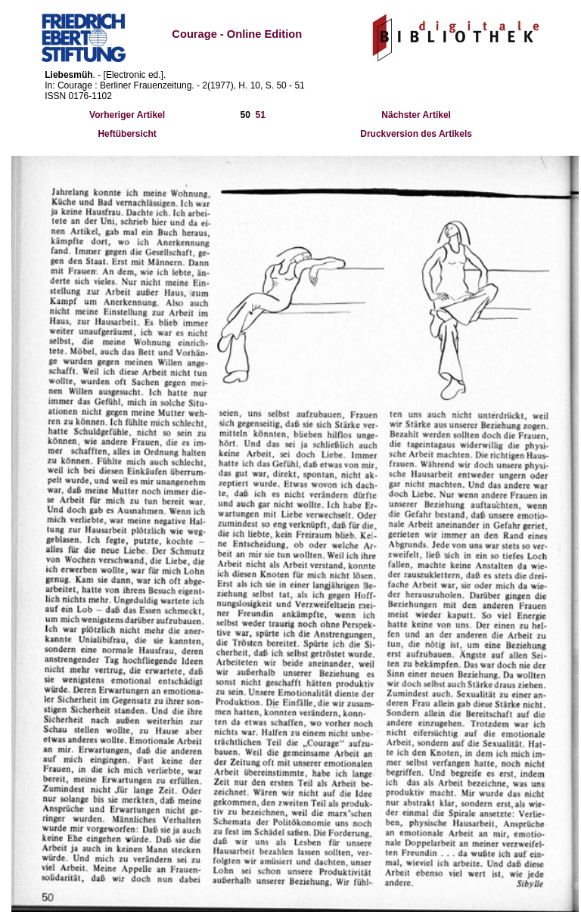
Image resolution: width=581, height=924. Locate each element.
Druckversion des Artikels (416, 134)
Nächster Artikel (416, 115)
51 (261, 115)
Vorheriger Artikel (127, 115)
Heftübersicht (127, 134)
